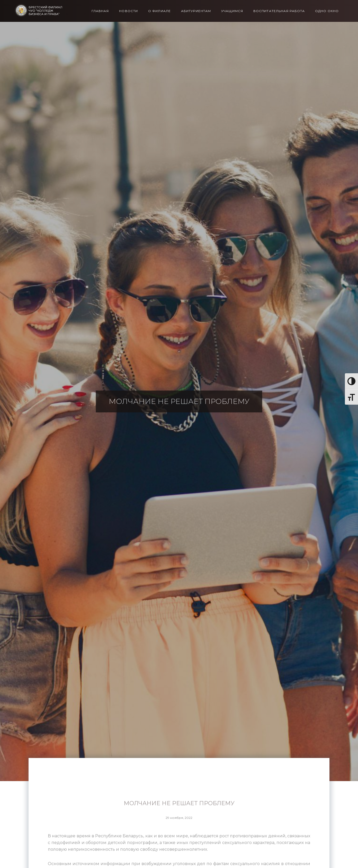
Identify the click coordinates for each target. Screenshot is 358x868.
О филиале (159, 11)
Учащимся (232, 11)
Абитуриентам (196, 11)
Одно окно (327, 11)
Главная (100, 11)
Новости (128, 11)
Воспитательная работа (279, 11)
